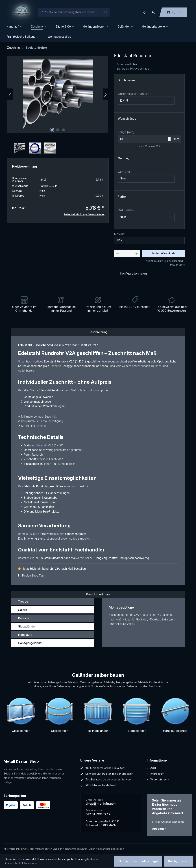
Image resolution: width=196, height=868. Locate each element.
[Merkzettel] (145, 12)
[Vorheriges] (10, 94)
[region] (58, 105)
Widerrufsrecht (160, 779)
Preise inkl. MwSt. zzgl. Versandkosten (84, 214)
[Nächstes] (106, 94)
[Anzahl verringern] (118, 253)
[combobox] (74, 12)
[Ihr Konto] (153, 12)
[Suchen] (105, 12)
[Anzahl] (127, 253)
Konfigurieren (178, 861)
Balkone (24, 618)
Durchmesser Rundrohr (134, 94)
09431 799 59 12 (98, 814)
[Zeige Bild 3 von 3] (63, 130)
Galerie (23, 610)
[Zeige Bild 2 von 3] (58, 130)
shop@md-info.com (101, 804)
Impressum (157, 774)
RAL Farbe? (126, 210)
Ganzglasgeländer (30, 643)
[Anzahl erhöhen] (137, 253)
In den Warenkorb (164, 253)
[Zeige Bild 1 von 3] (52, 130)
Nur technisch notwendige (138, 861)
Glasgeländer (27, 626)
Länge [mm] (126, 132)
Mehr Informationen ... (28, 863)
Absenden (159, 829)
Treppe (23, 602)
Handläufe (25, 635)
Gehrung (124, 172)
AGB (153, 768)
